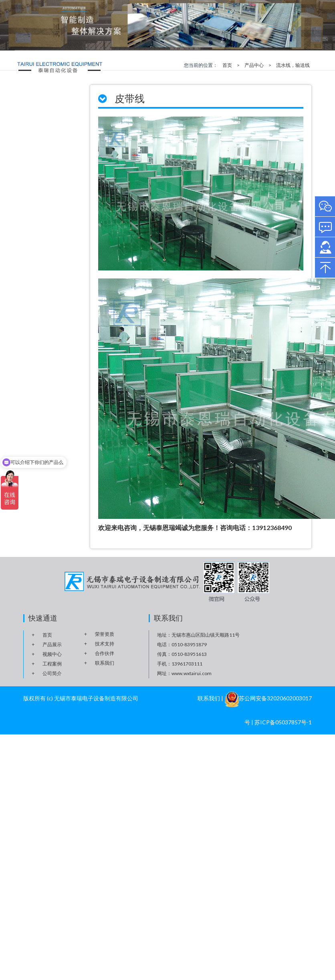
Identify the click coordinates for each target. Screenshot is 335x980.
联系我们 (105, 663)
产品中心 (254, 65)
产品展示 (52, 644)
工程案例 (52, 664)
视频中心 (52, 654)
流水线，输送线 (293, 65)
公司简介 (52, 673)
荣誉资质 (105, 634)
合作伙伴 (105, 653)
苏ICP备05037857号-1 (283, 722)
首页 (227, 65)
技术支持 (105, 644)
